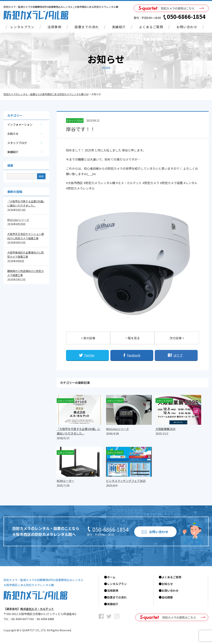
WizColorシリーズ (18, 220)
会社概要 (167, 597)
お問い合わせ (187, 27)
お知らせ (13, 134)
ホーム (111, 577)
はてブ (178, 355)
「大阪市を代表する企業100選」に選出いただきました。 (26, 203)
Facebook (134, 355)
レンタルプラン (22, 27)
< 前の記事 (88, 338)
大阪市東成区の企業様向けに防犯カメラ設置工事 (26, 255)
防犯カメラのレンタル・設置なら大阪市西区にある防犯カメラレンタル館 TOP (46, 94)
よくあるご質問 (151, 27)
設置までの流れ (87, 27)
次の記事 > (177, 338)
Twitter (89, 355)
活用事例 (54, 27)
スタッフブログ (17, 143)
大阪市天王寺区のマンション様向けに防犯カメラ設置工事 (26, 236)
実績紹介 (119, 27)
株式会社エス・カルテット (37, 609)
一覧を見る (132, 338)
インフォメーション (20, 124)
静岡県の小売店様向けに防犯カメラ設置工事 (26, 273)
